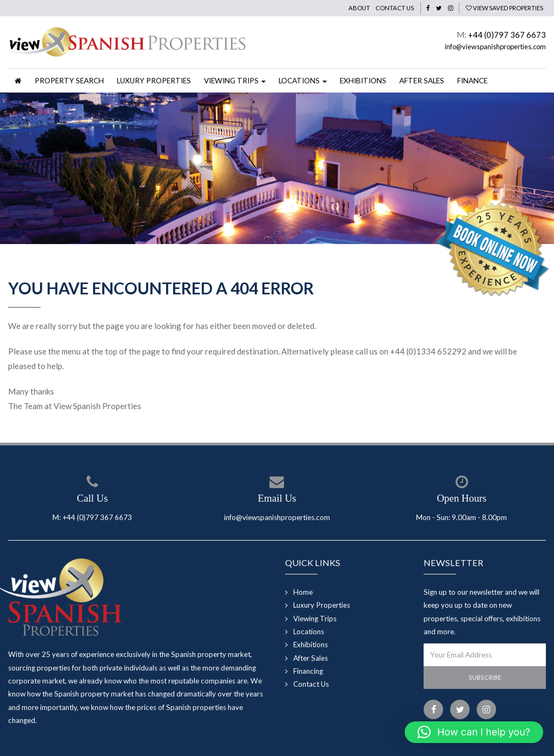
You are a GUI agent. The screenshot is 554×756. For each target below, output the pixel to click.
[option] (277, 169)
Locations (309, 632)
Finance (472, 81)
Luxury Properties (154, 81)
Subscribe (485, 677)
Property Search (69, 81)
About (359, 8)
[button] (474, 732)
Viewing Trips (315, 619)
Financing (308, 671)
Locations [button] (303, 81)
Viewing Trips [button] (235, 81)
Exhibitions (363, 81)
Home (303, 592)
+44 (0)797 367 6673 (507, 35)
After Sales (422, 81)
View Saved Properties (504, 8)
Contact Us (395, 8)
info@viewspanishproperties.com (495, 47)
